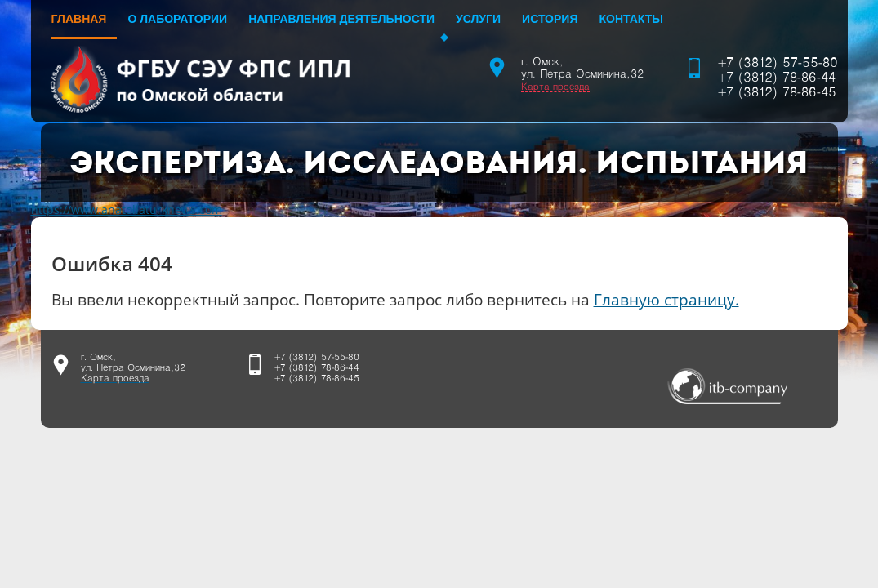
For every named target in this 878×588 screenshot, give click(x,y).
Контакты (631, 19)
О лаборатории (177, 19)
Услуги (478, 19)
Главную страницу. (666, 299)
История (550, 19)
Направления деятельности (341, 19)
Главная (79, 19)
